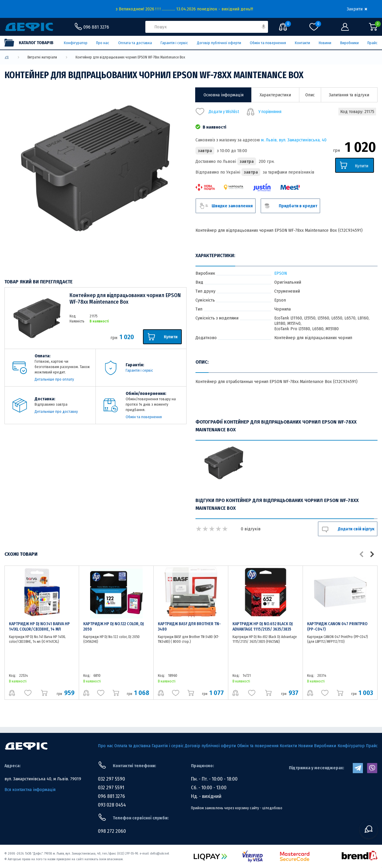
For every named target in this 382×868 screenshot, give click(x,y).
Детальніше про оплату (54, 379)
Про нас (103, 43)
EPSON (281, 273)
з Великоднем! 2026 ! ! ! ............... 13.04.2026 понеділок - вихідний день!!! (184, 9)
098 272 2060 (112, 831)
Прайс (372, 43)
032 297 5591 (111, 788)
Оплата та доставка (135, 43)
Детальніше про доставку (56, 411)
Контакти (302, 43)
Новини (325, 43)
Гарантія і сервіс (174, 43)
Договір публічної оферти (219, 43)
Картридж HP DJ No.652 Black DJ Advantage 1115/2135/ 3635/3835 (263, 627)
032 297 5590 (111, 779)
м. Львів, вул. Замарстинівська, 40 (294, 140)
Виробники (349, 43)
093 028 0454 (112, 805)
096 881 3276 (111, 796)
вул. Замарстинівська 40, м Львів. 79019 (43, 779)
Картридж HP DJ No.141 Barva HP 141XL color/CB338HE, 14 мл (39, 627)
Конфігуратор (76, 43)
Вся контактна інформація (30, 790)
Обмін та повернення (268, 43)
